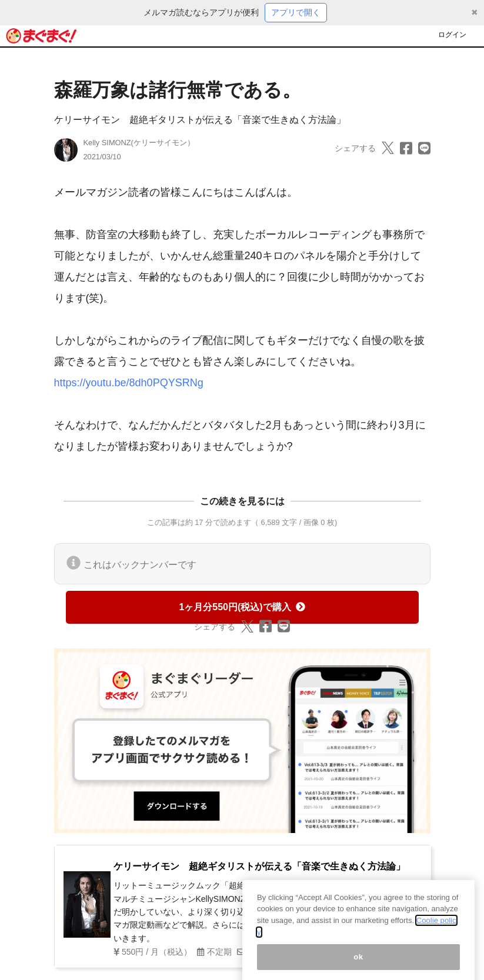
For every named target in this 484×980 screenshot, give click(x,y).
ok (358, 965)
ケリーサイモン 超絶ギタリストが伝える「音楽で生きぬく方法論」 (200, 120)
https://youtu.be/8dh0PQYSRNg (129, 383)
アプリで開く (296, 12)
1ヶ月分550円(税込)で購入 (242, 607)
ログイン (452, 35)
